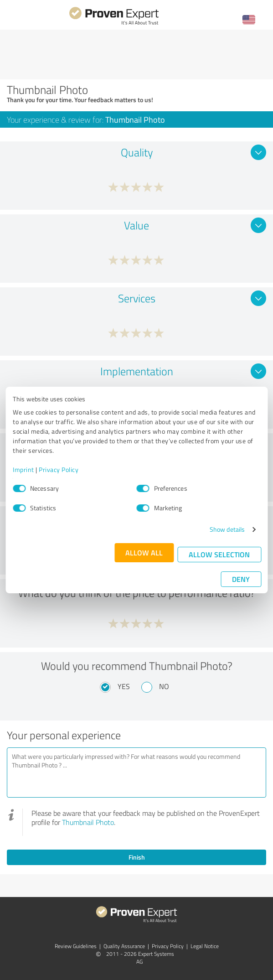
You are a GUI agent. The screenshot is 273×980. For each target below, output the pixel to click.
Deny (241, 579)
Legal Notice (205, 946)
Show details (227, 529)
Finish (137, 857)
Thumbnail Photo (88, 822)
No (164, 686)
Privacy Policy (59, 469)
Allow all (144, 552)
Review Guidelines (76, 946)
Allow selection (219, 554)
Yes (124, 686)
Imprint (23, 469)
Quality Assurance (124, 946)
